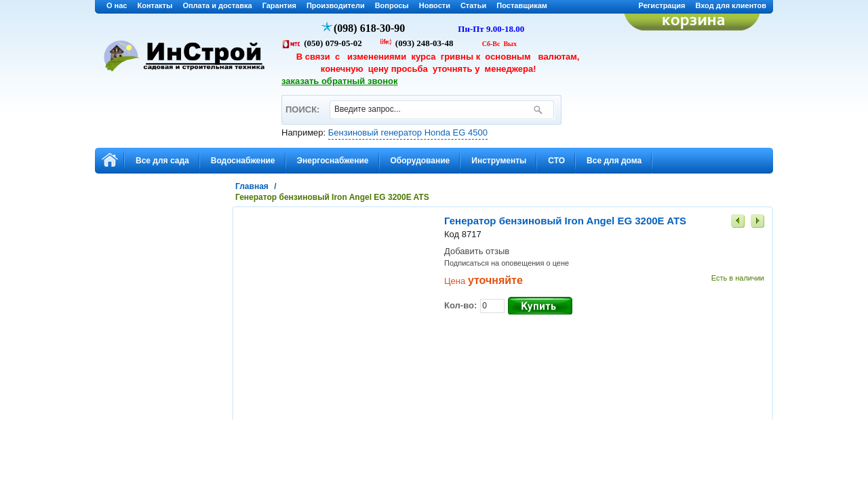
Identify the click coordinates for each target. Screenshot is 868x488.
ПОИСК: (302, 103)
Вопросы (392, 5)
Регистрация (662, 5)
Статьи (473, 5)
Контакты (155, 5)
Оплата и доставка (217, 5)
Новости (435, 5)
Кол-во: (460, 305)
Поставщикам (522, 5)
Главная (252, 186)
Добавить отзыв (477, 251)
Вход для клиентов (731, 5)
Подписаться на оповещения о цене (507, 263)
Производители (336, 5)
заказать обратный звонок (340, 81)
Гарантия (279, 5)
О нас (117, 5)
